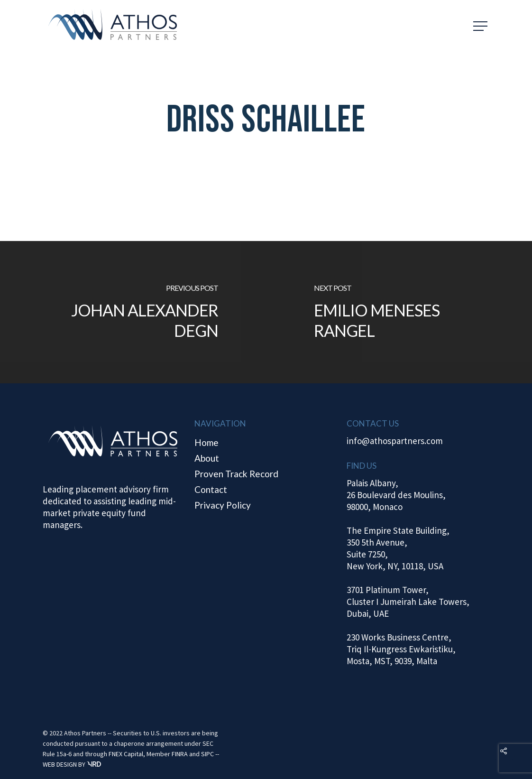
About (207, 458)
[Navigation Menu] (481, 26)
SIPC (207, 754)
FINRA (180, 754)
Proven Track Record (236, 474)
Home (206, 442)
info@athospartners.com (395, 441)
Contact (211, 489)
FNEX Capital (126, 754)
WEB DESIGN (60, 764)
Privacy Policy (223, 505)
